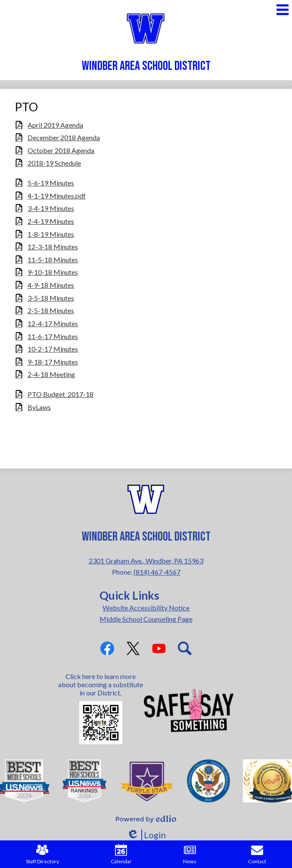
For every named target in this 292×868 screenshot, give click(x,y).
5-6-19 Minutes (51, 183)
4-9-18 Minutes (51, 285)
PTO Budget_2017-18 (61, 394)
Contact (257, 854)
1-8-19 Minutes (51, 234)
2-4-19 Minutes (51, 221)
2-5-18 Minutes (51, 310)
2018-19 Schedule (54, 163)
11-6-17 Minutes (53, 336)
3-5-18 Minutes (51, 298)
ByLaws (39, 407)
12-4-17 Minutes (53, 323)
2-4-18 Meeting (51, 374)
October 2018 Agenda (61, 150)
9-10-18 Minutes (53, 272)
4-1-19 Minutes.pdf (57, 196)
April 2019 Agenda (55, 125)
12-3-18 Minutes (53, 247)
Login (146, 835)
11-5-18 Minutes (53, 259)
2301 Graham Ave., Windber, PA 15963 (146, 561)
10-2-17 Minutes (53, 349)
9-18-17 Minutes (53, 362)
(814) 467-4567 (157, 572)
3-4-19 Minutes (51, 208)
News (190, 854)
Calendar (121, 854)
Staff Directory (42, 854)
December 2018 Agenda (64, 137)
